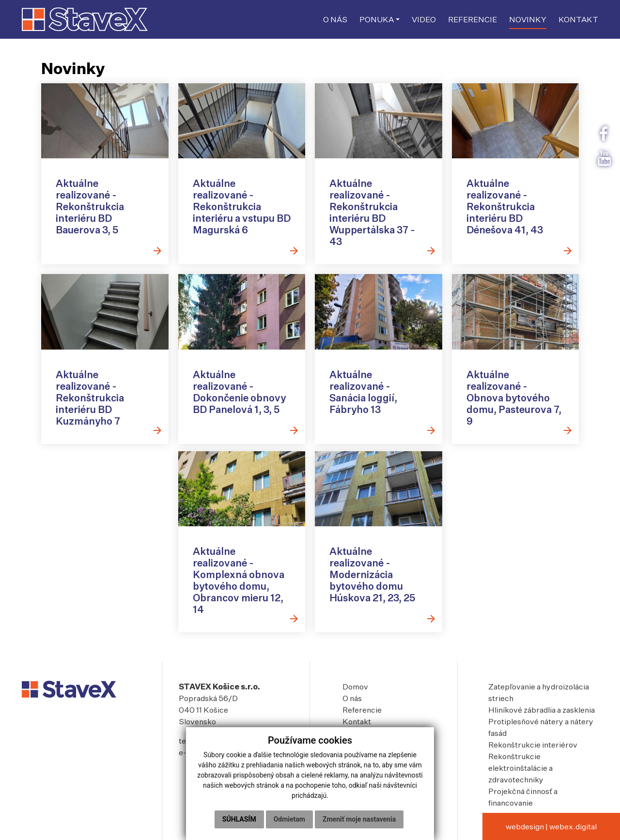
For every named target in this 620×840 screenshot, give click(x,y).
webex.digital (573, 826)
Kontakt (357, 721)
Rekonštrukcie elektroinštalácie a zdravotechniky (520, 768)
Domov (355, 687)
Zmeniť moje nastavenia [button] (359, 819)
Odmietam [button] (289, 819)
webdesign (525, 826)
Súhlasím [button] (239, 819)
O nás (352, 698)
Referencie (362, 710)
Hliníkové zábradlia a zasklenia (542, 710)
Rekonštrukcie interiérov (533, 745)
